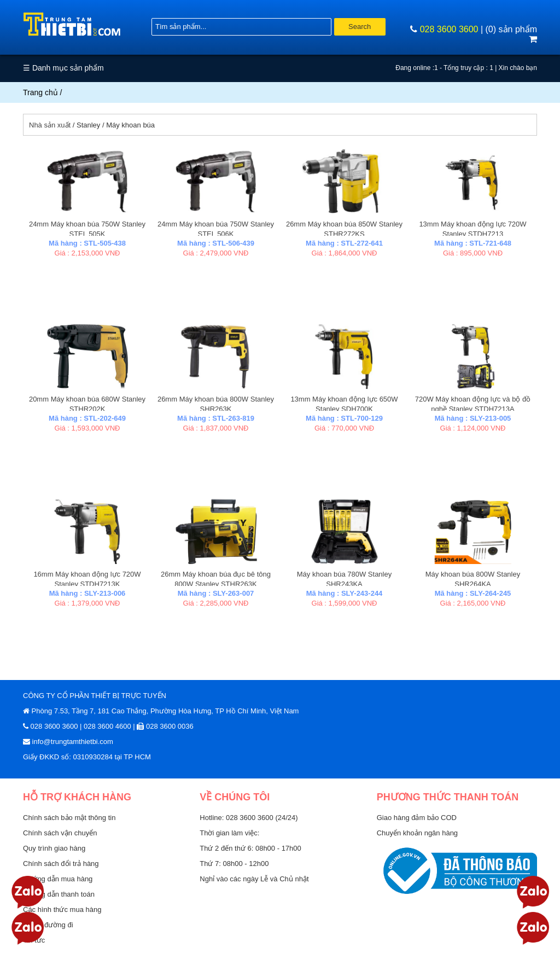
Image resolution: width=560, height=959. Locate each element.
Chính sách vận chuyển (60, 833)
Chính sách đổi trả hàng (61, 864)
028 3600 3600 (449, 29)
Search (360, 27)
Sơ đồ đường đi (48, 925)
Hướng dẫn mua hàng (58, 879)
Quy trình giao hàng (54, 848)
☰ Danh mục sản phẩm (63, 68)
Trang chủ (40, 92)
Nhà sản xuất (50, 125)
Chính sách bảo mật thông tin (69, 818)
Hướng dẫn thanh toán (59, 894)
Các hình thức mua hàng (62, 909)
